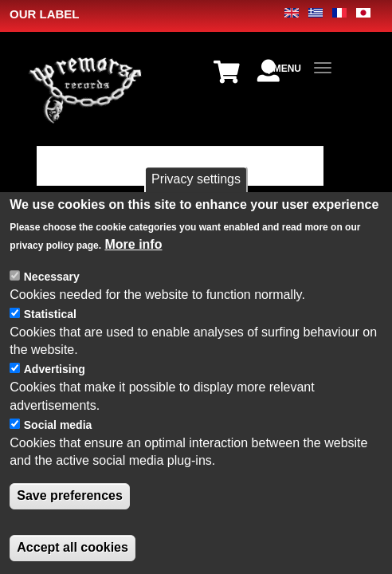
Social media (58, 425)
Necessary (52, 277)
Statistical (50, 314)
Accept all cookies (73, 547)
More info (133, 244)
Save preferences (70, 495)
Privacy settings (196, 179)
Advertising (55, 369)
